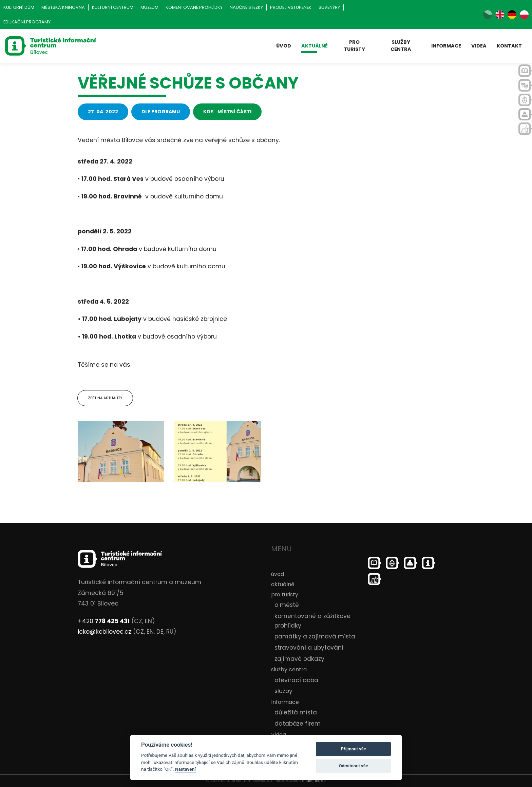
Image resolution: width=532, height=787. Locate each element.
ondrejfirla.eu (314, 781)
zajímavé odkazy (299, 659)
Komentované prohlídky (194, 7)
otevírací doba (296, 680)
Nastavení (185, 769)
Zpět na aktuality (105, 398)
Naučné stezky (246, 7)
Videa (479, 46)
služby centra (401, 46)
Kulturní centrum (113, 7)
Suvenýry (329, 7)
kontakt (509, 46)
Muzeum (149, 7)
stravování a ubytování (309, 648)
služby (283, 691)
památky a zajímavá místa (315, 636)
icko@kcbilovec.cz (104, 632)
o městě (287, 605)
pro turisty (354, 46)
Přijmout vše (354, 749)
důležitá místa (296, 712)
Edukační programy (27, 22)
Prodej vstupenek (291, 7)
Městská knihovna (63, 7)
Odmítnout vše (354, 766)
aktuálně (315, 46)
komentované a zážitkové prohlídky (312, 621)
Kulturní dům (19, 7)
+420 (104, 621)
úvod (284, 46)
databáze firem (298, 724)
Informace (446, 46)
